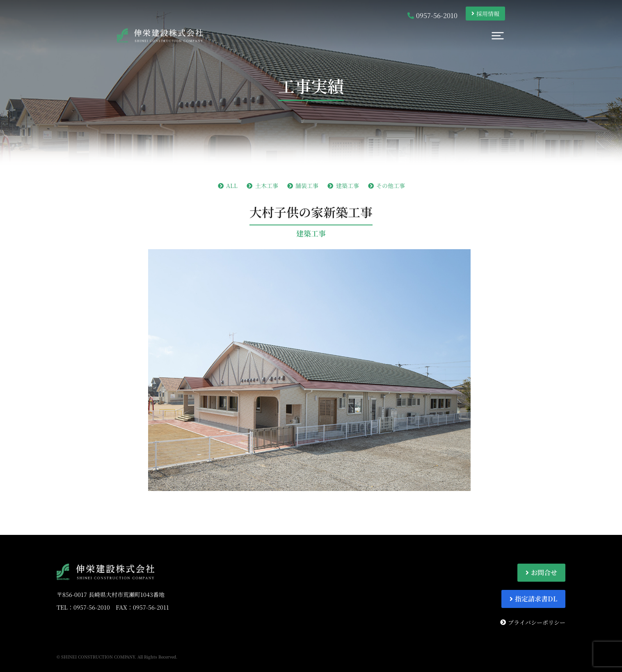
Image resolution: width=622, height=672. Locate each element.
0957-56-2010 (92, 607)
